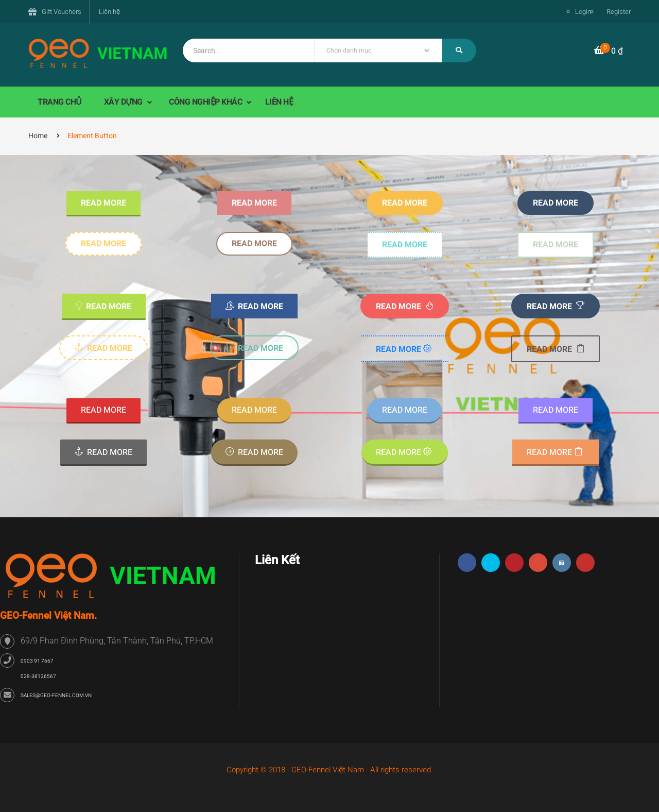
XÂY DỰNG (124, 102)
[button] (609, 51)
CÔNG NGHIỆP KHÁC (206, 102)
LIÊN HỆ (279, 102)
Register (619, 12)
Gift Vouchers (62, 12)
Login (583, 12)
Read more (103, 203)
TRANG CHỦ (60, 102)
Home (38, 136)
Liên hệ (109, 12)
